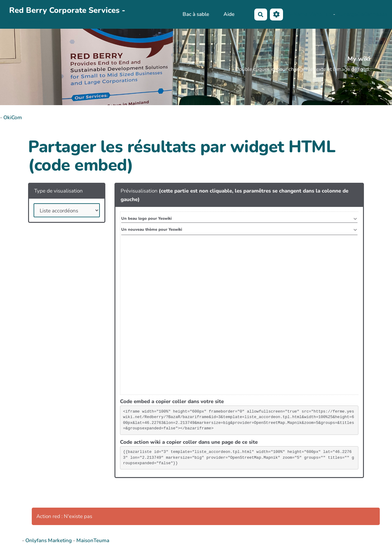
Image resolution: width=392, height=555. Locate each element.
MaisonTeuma (93, 540)
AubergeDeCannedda (362, 14)
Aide (229, 14)
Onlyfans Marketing (49, 540)
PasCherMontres (24, 22)
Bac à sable (196, 14)
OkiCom (13, 118)
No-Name (296, 14)
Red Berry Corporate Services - (67, 10)
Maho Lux (320, 14)
